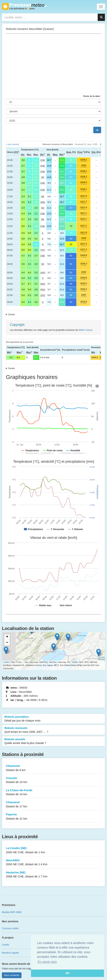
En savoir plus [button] (47, 962)
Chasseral (53, 804)
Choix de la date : (92, 96)
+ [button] (7, 637)
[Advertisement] (53, 64)
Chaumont (53, 768)
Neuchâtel (53, 862)
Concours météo (10, 928)
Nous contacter (12, 975)
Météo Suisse (85, 330)
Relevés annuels (53, 741)
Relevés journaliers (53, 719)
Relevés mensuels (53, 730)
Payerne (53, 817)
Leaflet (6, 662)
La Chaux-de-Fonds (53, 792)
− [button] (7, 643)
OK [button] (67, 973)
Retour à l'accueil (24, 6)
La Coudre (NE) (53, 850)
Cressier (53, 780)
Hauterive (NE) (53, 875)
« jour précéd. (13, 144)
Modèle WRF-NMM (12, 912)
